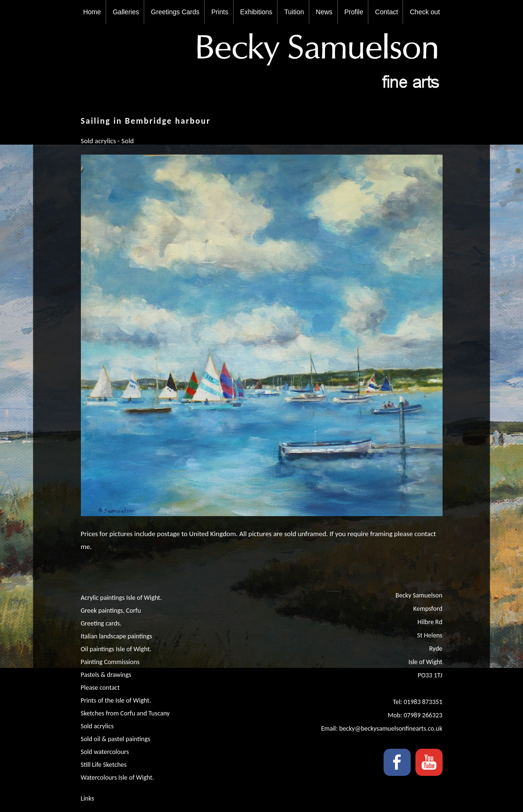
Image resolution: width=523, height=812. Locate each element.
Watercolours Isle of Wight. (118, 778)
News (324, 12)
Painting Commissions (110, 662)
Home (92, 12)
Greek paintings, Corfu (111, 611)
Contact (386, 12)
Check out (425, 12)
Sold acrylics (97, 726)
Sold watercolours (105, 752)
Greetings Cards (175, 12)
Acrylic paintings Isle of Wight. (122, 598)
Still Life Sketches (104, 765)
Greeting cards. (101, 623)
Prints (220, 12)
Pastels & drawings (106, 675)
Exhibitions (257, 12)
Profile (354, 12)
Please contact (100, 688)
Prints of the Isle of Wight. (116, 700)
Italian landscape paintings (117, 636)
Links (88, 798)
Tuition (294, 12)
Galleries (126, 12)
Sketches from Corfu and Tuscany (125, 713)
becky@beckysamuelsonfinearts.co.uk (391, 729)
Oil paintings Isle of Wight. (116, 649)
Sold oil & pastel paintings (116, 739)
